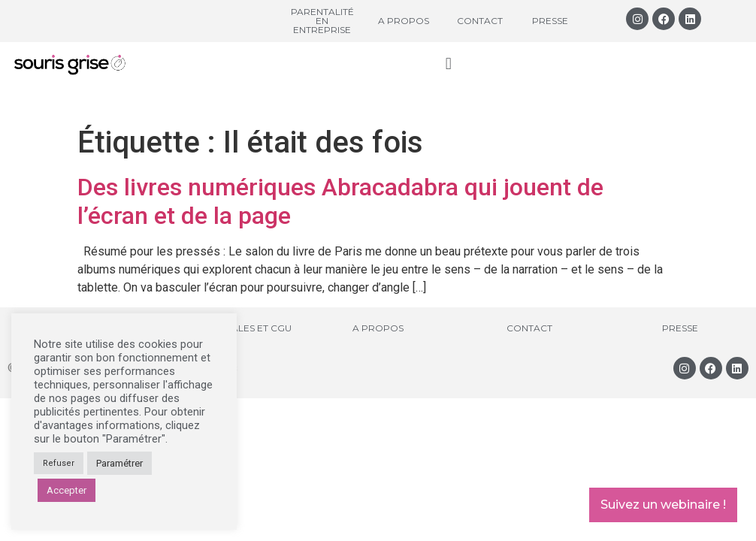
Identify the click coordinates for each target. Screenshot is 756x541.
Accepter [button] (67, 490)
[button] (448, 63)
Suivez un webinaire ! (663, 505)
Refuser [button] (59, 463)
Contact (480, 21)
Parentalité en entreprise (322, 21)
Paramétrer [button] (119, 463)
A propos (404, 21)
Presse (550, 21)
